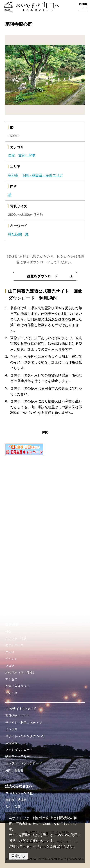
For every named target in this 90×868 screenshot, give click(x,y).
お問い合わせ (14, 770)
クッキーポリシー (33, 846)
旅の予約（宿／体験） (21, 673)
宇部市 (13, 175)
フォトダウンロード (19, 750)
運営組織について (17, 716)
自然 (12, 155)
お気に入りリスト (17, 686)
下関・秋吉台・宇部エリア (42, 175)
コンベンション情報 (19, 793)
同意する (18, 856)
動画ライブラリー (17, 757)
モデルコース (14, 645)
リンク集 (11, 729)
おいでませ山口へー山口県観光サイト (31, 7)
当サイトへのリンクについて (25, 736)
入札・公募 (13, 807)
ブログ (10, 666)
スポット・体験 (16, 638)
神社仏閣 (15, 234)
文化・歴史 (27, 155)
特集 (8, 632)
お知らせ (11, 693)
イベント (11, 659)
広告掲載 (11, 743)
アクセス (11, 679)
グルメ (10, 652)
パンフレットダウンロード (24, 763)
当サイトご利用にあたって (24, 723)
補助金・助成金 (16, 800)
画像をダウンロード (42, 276)
